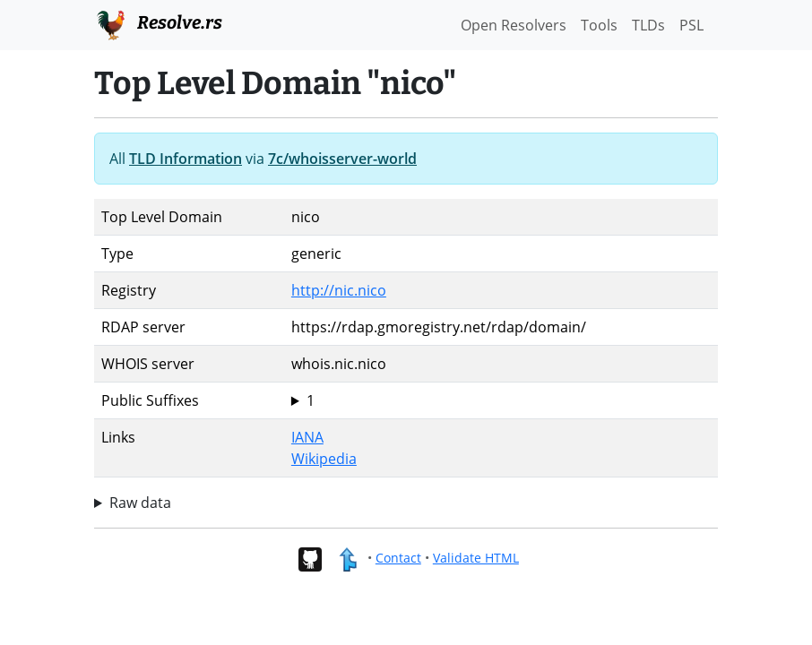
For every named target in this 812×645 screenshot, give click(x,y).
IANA (307, 437)
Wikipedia (324, 459)
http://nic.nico (339, 290)
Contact (398, 558)
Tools (599, 25)
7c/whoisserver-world (342, 159)
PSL (691, 25)
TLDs (648, 25)
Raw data (140, 503)
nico (501, 400)
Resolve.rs (158, 23)
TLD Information (186, 159)
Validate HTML (476, 558)
